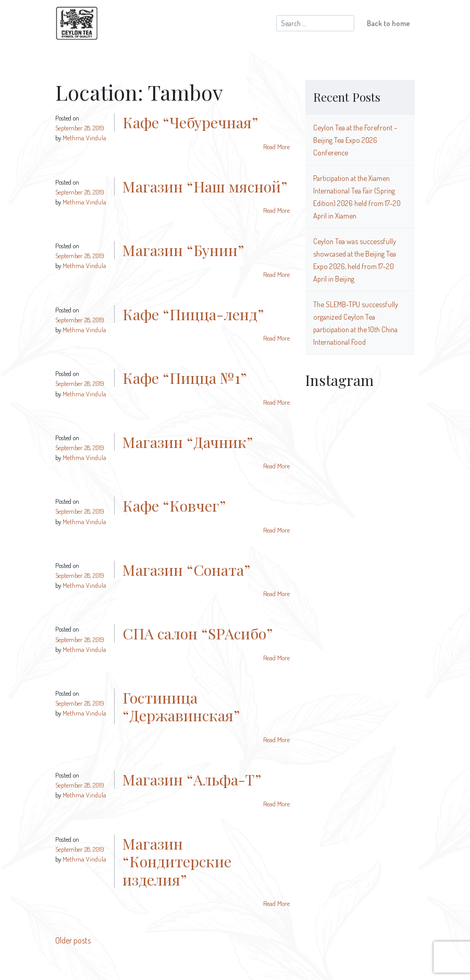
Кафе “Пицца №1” (184, 378)
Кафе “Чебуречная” (190, 122)
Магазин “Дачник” (188, 442)
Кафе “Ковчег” (174, 505)
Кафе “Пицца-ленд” (193, 314)
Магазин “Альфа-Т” (192, 779)
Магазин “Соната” (186, 570)
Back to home (388, 23)
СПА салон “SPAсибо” (197, 633)
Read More (276, 147)
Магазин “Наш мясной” (205, 186)
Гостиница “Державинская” (181, 706)
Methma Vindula (84, 138)
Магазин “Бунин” (183, 250)
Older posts (73, 940)
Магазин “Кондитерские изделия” (177, 861)
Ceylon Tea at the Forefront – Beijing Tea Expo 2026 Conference (355, 140)
